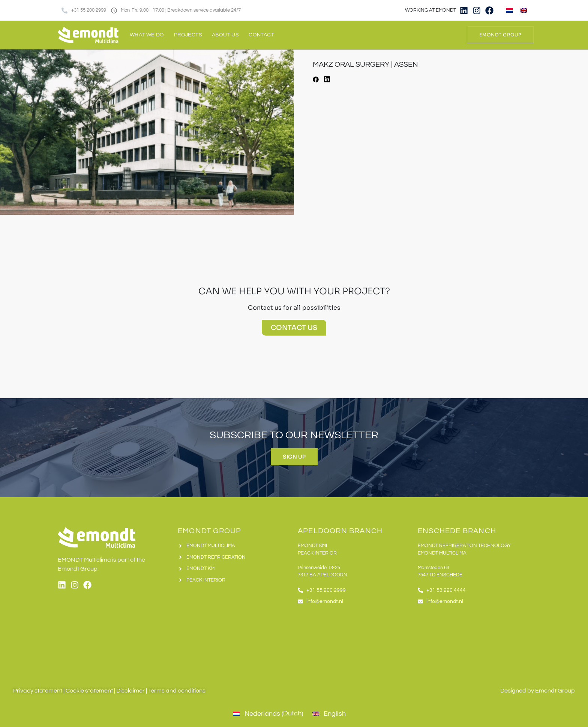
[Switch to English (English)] (328, 714)
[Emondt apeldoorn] (354, 642)
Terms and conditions (177, 691)
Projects (188, 35)
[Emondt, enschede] (474, 642)
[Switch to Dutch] (510, 10)
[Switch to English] (524, 10)
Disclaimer (130, 691)
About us (225, 35)
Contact (261, 35)
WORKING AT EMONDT (430, 10)
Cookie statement (89, 691)
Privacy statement (38, 691)
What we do (147, 35)
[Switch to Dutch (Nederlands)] (267, 714)
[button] (316, 81)
